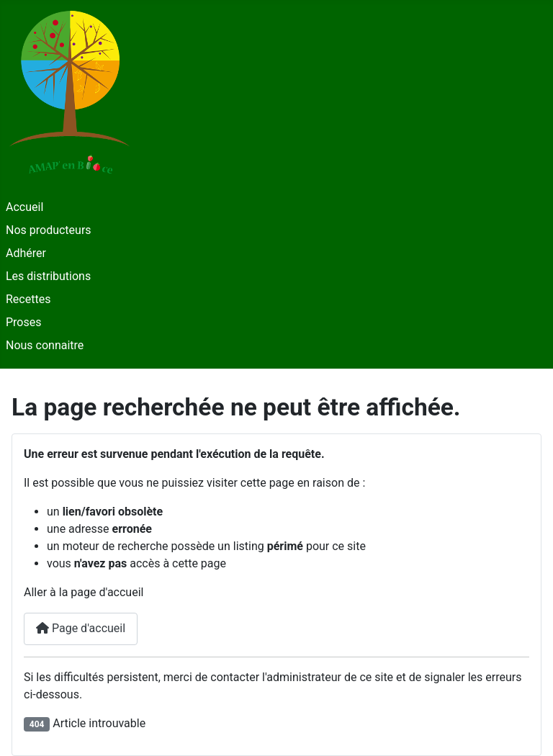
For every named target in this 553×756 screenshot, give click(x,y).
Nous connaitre (45, 345)
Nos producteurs (49, 230)
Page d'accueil (81, 628)
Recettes (28, 299)
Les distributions (48, 276)
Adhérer (26, 253)
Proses (23, 322)
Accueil (24, 207)
